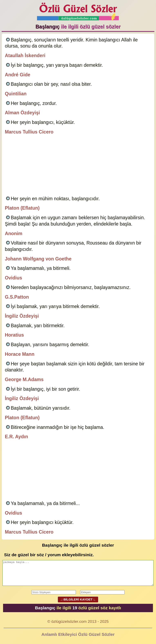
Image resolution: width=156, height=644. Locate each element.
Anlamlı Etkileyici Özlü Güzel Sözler (78, 634)
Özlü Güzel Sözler (78, 10)
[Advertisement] (78, 166)
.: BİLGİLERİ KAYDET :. (78, 599)
